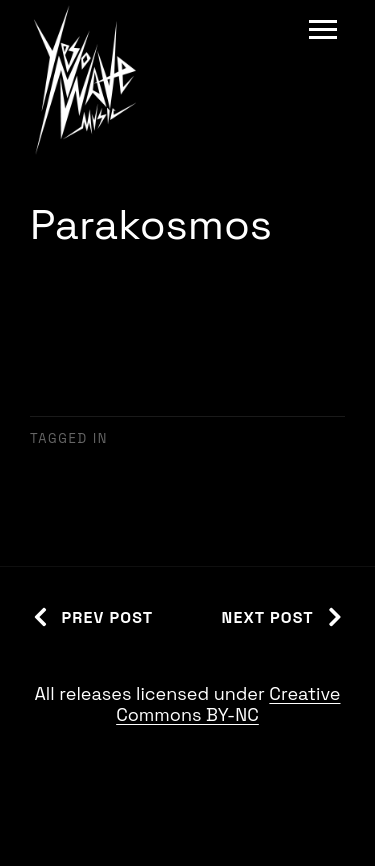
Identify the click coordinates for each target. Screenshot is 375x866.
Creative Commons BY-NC (228, 704)
